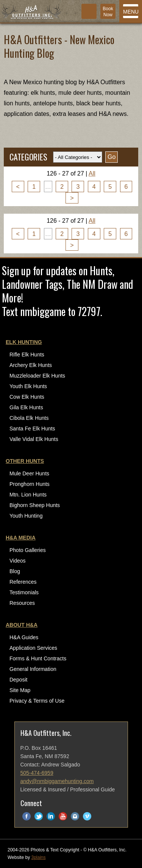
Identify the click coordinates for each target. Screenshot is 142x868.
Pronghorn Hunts (30, 484)
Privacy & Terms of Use (37, 701)
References (23, 582)
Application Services (33, 648)
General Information (33, 669)
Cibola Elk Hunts (29, 418)
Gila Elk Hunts (26, 407)
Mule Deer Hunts (29, 473)
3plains (38, 857)
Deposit (18, 680)
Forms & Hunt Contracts (38, 658)
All (92, 173)
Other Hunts (25, 461)
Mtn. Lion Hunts (28, 495)
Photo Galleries (28, 550)
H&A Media (21, 538)
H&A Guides (24, 637)
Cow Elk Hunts (27, 397)
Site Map (20, 690)
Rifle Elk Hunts (27, 355)
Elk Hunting (24, 342)
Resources (22, 603)
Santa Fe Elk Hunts (32, 429)
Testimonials (24, 592)
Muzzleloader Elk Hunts (37, 376)
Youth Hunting (26, 516)
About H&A (22, 625)
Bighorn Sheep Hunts (35, 505)
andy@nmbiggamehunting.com (57, 781)
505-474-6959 (37, 773)
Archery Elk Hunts (31, 365)
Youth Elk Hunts (28, 386)
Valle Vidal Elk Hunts (34, 439)
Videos (18, 561)
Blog (15, 571)
